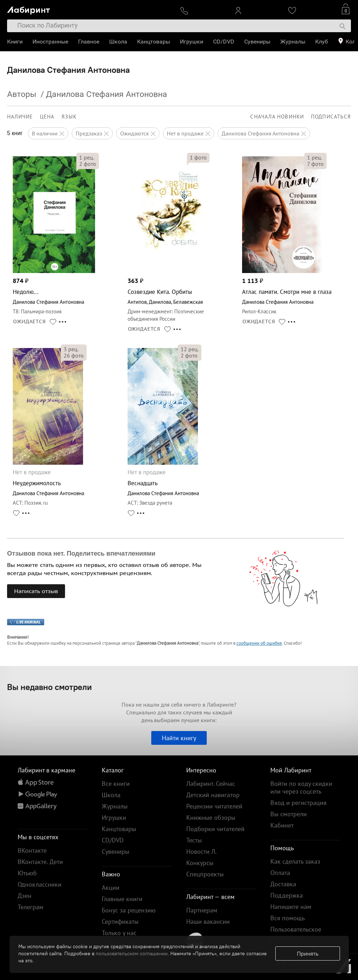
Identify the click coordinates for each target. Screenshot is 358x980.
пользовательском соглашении (132, 953)
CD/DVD (224, 42)
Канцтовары (154, 42)
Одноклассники (40, 884)
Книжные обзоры (211, 817)
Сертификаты (120, 921)
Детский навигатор (213, 795)
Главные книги (122, 899)
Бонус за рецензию (129, 910)
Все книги (116, 784)
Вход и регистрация (298, 803)
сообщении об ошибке (259, 643)
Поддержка (287, 895)
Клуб (322, 42)
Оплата (280, 873)
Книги (15, 42)
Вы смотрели (289, 814)
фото (88, 164)
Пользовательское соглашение (296, 933)
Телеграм (31, 907)
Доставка (283, 884)
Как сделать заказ (295, 861)
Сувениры (257, 42)
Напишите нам (291, 907)
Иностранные (50, 42)
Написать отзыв (36, 591)
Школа (118, 42)
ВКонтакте (32, 850)
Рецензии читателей (214, 806)
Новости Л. (201, 851)
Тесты (194, 840)
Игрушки (192, 42)
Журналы (293, 42)
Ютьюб (27, 873)
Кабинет (282, 825)
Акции (111, 888)
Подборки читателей (215, 829)
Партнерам (202, 910)
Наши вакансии (208, 921)
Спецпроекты (205, 874)
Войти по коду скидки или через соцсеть (301, 787)
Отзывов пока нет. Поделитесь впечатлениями (81, 553)
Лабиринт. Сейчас (211, 784)
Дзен (25, 896)
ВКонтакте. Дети (40, 862)
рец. (87, 157)
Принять (308, 953)
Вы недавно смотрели (49, 687)
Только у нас (119, 933)
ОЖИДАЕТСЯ (30, 321)
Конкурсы (200, 863)
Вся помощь (287, 918)
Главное (89, 42)
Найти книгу (179, 738)
